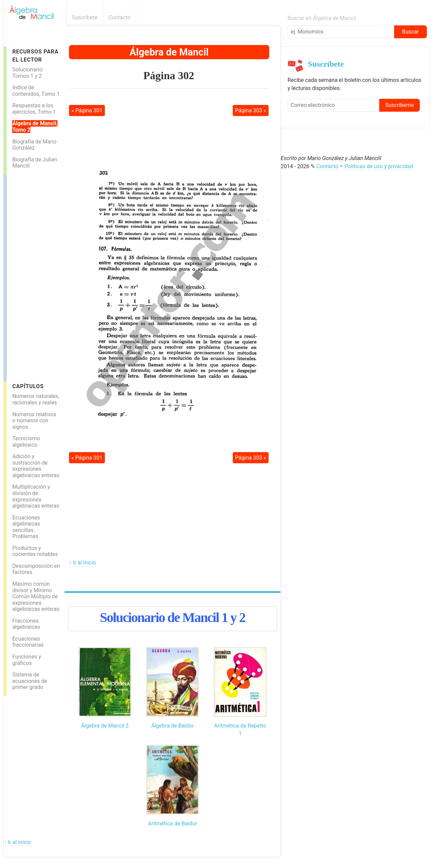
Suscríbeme (400, 105)
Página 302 (169, 75)
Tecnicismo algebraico (26, 442)
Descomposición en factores (36, 569)
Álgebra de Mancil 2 (105, 726)
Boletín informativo (277, 17)
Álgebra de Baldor (173, 726)
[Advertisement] (34, 276)
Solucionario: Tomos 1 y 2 (28, 73)
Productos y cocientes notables (35, 551)
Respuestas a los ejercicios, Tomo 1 (34, 109)
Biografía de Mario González (34, 145)
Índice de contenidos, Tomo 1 (36, 91)
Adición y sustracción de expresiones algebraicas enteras (36, 466)
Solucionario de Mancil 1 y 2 (173, 617)
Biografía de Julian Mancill (35, 163)
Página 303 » (251, 110)
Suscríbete (85, 17)
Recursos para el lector (35, 55)
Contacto (120, 17)
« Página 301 (87, 110)
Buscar (410, 32)
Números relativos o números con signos (34, 421)
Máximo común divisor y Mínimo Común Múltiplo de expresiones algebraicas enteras (36, 596)
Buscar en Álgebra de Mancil (322, 18)
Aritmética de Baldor (172, 824)
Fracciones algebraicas (26, 624)
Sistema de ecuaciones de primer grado (30, 681)
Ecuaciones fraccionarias (28, 642)
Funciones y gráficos (27, 660)
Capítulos (28, 386)
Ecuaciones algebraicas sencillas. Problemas (26, 527)
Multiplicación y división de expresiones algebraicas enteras (36, 496)
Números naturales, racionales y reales (36, 399)
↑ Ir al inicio (83, 563)
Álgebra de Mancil (169, 52)
